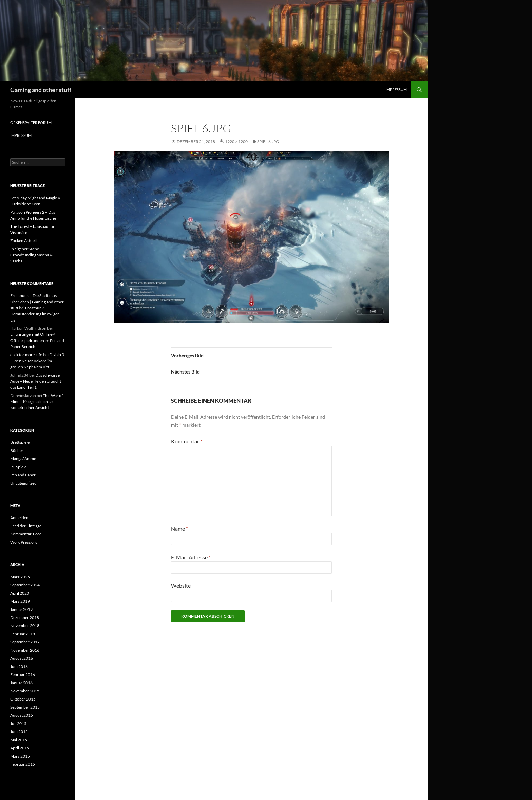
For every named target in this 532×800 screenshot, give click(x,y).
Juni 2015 (19, 732)
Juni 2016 (19, 666)
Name (179, 529)
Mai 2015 (19, 740)
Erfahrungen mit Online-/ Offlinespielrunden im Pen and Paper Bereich (37, 340)
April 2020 (20, 593)
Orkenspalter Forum (31, 122)
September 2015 (25, 707)
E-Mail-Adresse (191, 557)
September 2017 (25, 642)
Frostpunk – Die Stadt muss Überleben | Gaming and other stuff (37, 302)
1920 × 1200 (236, 141)
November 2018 (25, 626)
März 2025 (20, 577)
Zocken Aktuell (23, 241)
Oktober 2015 (23, 699)
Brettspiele (20, 442)
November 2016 (25, 650)
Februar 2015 (23, 764)
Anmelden (19, 518)
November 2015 (25, 691)
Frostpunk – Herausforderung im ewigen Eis (35, 314)
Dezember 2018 (25, 617)
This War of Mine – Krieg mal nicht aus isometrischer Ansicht (36, 402)
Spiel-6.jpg (268, 141)
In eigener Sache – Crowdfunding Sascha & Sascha (31, 255)
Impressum (396, 89)
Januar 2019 (21, 609)
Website (181, 586)
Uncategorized (23, 483)
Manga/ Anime (23, 459)
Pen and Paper (23, 475)
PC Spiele (18, 467)
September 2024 (25, 585)
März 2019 (20, 601)
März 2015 (20, 756)
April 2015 (20, 748)
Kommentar (187, 441)
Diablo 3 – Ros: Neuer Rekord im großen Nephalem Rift (37, 361)
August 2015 (22, 715)
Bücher (17, 450)
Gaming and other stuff (41, 90)
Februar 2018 (23, 634)
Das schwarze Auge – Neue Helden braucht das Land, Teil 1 (36, 381)
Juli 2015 (18, 723)
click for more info (26, 355)
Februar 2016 (23, 675)
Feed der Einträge (26, 526)
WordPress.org (24, 542)
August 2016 (22, 658)
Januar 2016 (21, 683)
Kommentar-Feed (26, 534)
